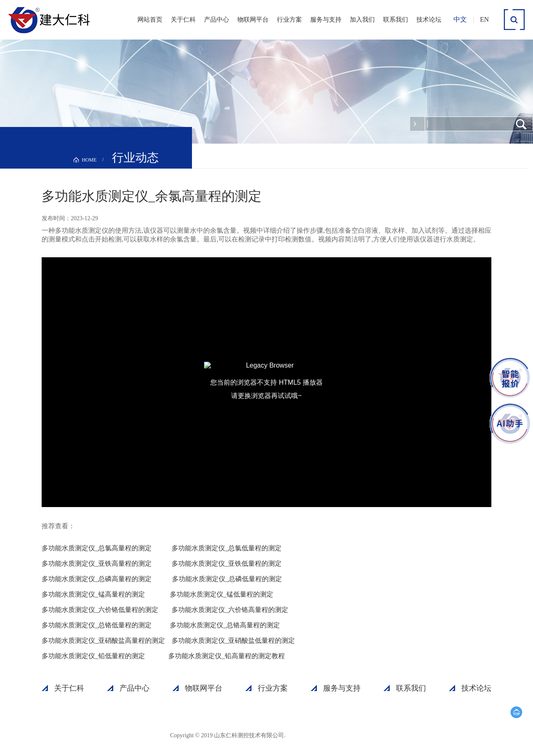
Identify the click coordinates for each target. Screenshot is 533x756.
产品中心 (217, 20)
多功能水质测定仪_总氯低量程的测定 (227, 548)
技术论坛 (429, 20)
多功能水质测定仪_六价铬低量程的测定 (100, 610)
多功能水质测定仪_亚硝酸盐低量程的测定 (233, 640)
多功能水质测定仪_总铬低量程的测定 (97, 625)
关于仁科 (183, 20)
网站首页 (150, 20)
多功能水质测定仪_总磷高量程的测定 (97, 579)
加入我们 (362, 20)
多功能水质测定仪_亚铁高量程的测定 (97, 563)
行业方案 (289, 20)
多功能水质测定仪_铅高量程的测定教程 (227, 656)
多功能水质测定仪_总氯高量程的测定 (97, 548)
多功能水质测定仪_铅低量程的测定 (93, 656)
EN (484, 19)
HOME (89, 160)
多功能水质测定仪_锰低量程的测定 (222, 594)
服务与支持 (326, 20)
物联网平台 (253, 20)
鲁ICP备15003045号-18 (326, 735)
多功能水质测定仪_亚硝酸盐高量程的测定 (103, 640)
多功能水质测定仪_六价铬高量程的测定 (230, 610)
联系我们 (396, 20)
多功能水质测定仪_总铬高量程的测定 (225, 625)
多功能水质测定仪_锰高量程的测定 (93, 594)
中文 (460, 19)
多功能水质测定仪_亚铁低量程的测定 (227, 563)
